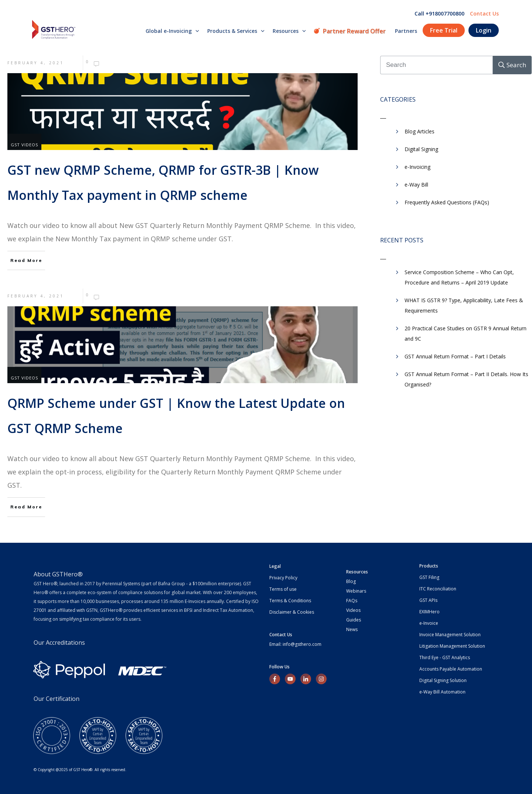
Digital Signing (421, 149)
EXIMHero (429, 612)
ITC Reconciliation (438, 589)
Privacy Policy (283, 578)
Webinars (356, 591)
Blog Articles (420, 131)
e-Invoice (429, 623)
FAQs (352, 601)
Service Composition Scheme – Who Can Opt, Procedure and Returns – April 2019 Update (459, 277)
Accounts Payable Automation (451, 669)
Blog (351, 581)
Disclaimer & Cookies (292, 612)
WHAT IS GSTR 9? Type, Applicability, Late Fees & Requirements (464, 305)
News (352, 629)
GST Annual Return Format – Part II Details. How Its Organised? (466, 379)
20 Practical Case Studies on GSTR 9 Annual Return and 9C (465, 333)
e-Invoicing (417, 167)
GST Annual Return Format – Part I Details (455, 356)
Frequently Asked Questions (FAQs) (447, 202)
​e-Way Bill (416, 185)
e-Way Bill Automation (442, 692)
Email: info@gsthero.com (295, 644)
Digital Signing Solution (443, 680)
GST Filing (429, 577)
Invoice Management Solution (450, 635)
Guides (354, 620)
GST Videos (24, 145)
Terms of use (283, 589)
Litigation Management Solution (452, 646)
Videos (353, 610)
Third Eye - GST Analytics (445, 657)
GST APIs (428, 600)
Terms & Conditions (290, 601)
